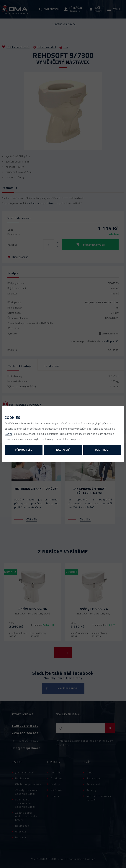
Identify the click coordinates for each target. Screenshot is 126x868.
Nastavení (63, 450)
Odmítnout (102, 450)
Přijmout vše (24, 450)
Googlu (9, 434)
